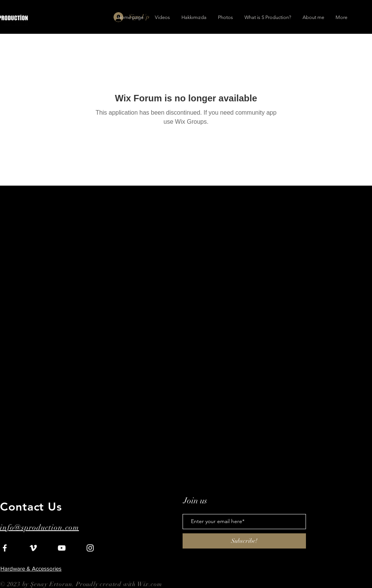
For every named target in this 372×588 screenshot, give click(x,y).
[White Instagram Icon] (90, 548)
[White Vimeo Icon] (33, 548)
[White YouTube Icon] (62, 548)
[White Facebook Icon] (5, 548)
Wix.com (150, 584)
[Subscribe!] (244, 541)
